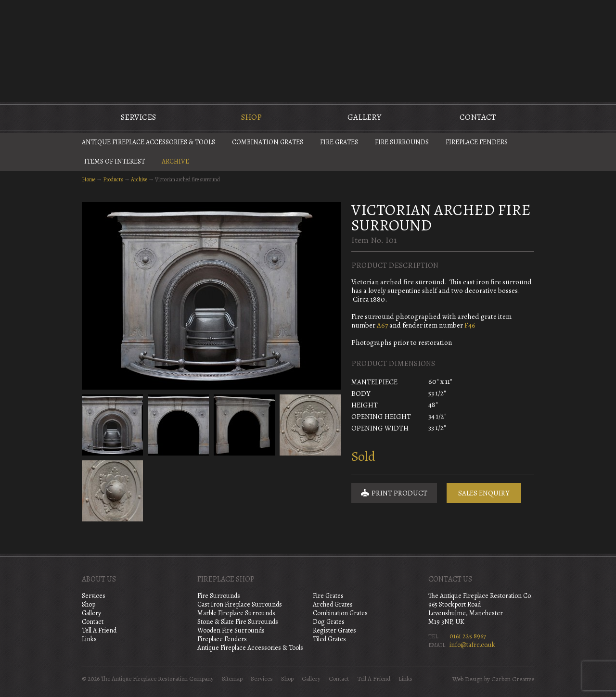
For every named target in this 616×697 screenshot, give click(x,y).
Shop (251, 117)
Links (89, 639)
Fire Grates (339, 142)
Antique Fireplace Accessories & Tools (148, 142)
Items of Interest (115, 161)
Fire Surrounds (402, 142)
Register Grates (334, 630)
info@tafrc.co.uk (472, 645)
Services (138, 117)
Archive (175, 161)
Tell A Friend (99, 630)
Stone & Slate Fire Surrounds (238, 622)
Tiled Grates (329, 639)
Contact (478, 117)
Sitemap (232, 679)
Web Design (468, 679)
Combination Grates (268, 142)
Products (113, 179)
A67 (382, 325)
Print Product (394, 493)
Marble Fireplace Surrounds (236, 613)
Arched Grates (333, 604)
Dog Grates (329, 622)
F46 (470, 325)
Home (89, 179)
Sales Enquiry (484, 493)
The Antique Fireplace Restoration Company (308, 50)
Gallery (364, 117)
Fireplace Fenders (477, 142)
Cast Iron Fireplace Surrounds (240, 604)
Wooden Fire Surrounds (231, 630)
